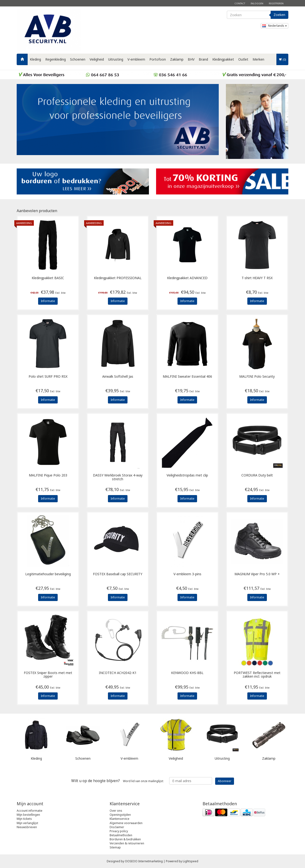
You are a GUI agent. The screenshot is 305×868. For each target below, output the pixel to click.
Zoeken (279, 15)
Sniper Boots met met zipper (48, 675)
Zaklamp (177, 59)
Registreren (276, 3)
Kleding (35, 59)
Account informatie (30, 811)
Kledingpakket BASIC (48, 278)
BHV (191, 59)
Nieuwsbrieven (27, 827)
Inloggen (257, 3)
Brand (203, 59)
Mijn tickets (24, 819)
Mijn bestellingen (28, 815)
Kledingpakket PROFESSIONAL (118, 278)
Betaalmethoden (121, 835)
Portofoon (158, 59)
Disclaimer (117, 827)
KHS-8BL (187, 673)
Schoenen (78, 59)
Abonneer (225, 781)
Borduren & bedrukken (125, 839)
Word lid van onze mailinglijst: (117, 781)
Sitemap (115, 847)
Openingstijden (120, 815)
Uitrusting (116, 59)
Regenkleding (56, 59)
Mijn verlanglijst (27, 823)
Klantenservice (119, 819)
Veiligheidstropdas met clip (187, 475)
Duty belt (257, 475)
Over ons (116, 811)
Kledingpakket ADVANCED (187, 278)
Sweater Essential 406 (187, 377)
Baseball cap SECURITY (118, 574)
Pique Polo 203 (48, 475)
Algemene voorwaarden (126, 823)
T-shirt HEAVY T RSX (257, 278)
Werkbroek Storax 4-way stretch (118, 477)
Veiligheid (97, 59)
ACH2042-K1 (118, 673)
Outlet (243, 59)
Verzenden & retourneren (127, 843)
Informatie (48, 301)
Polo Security (257, 377)
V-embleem (136, 59)
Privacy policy (119, 831)
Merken (258, 59)
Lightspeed (191, 861)
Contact (240, 3)
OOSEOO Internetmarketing (144, 861)
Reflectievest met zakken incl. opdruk (257, 675)
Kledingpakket (223, 59)
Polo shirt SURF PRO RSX (48, 377)
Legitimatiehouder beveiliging (48, 574)
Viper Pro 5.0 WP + (257, 574)
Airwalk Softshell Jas (118, 377)
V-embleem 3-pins (187, 574)
